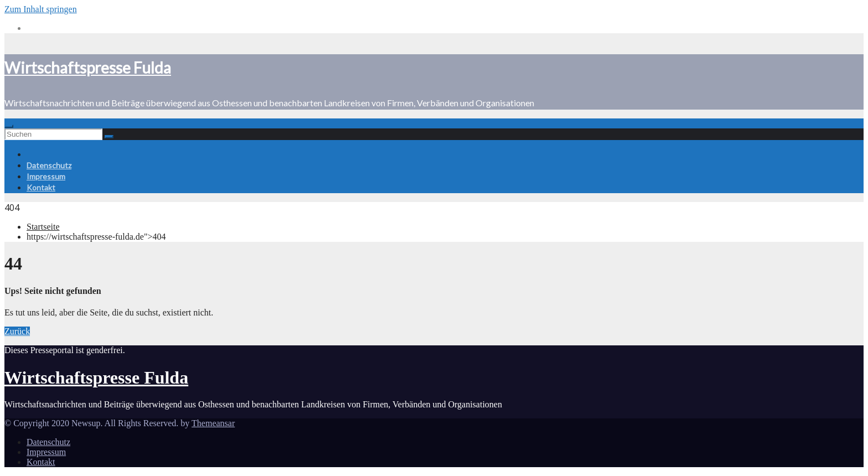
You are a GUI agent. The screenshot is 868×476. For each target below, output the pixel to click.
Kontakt (41, 187)
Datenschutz (49, 165)
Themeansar (213, 423)
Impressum (46, 176)
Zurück (17, 331)
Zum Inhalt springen (41, 9)
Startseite (43, 227)
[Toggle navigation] (9, 126)
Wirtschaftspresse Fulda (88, 68)
